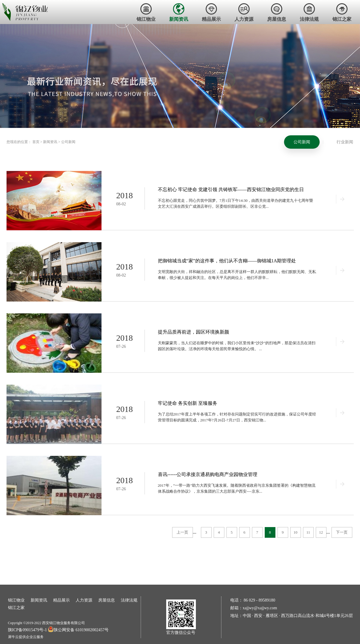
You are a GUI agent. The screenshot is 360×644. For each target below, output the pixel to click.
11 (308, 532)
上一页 (182, 532)
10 (295, 532)
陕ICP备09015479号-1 (27, 630)
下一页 (342, 532)
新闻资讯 (50, 142)
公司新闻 (68, 142)
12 (321, 532)
